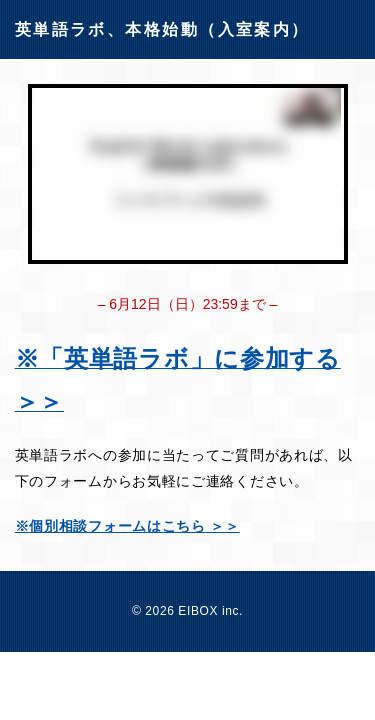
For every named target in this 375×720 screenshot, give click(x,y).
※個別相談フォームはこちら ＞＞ (127, 526)
